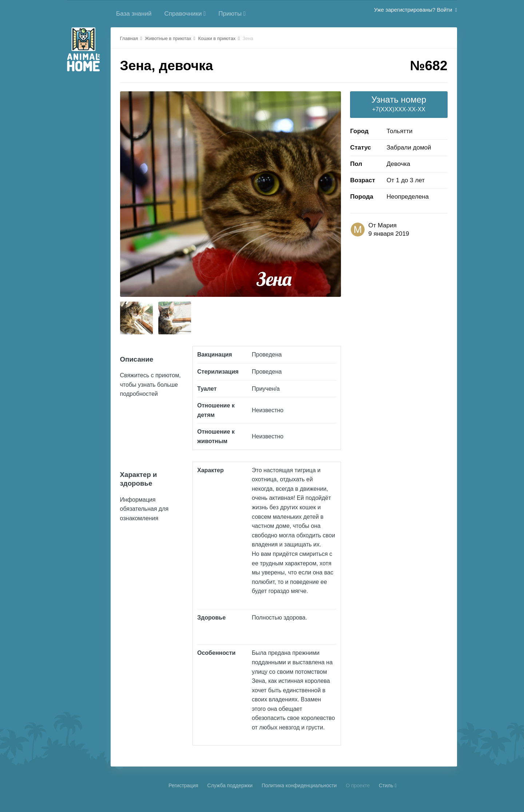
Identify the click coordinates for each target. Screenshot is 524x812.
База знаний (134, 14)
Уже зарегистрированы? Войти (416, 10)
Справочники (185, 14)
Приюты (232, 14)
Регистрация (183, 785)
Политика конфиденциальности (299, 785)
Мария (387, 225)
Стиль (388, 785)
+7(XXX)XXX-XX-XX (399, 104)
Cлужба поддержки (230, 785)
